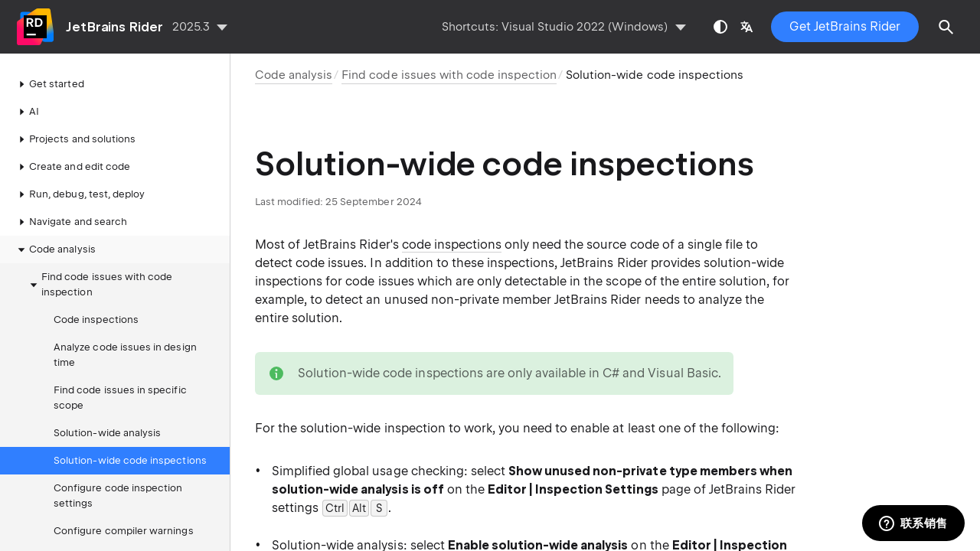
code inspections (452, 245)
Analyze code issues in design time (125, 355)
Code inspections (96, 320)
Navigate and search (70, 222)
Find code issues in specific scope (120, 398)
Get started (49, 84)
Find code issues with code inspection (100, 284)
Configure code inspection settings (118, 496)
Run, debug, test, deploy (79, 194)
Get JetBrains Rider (845, 26)
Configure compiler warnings (124, 531)
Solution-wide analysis (107, 433)
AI (26, 112)
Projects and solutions (75, 139)
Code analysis (55, 249)
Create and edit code (72, 167)
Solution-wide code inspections (130, 460)
